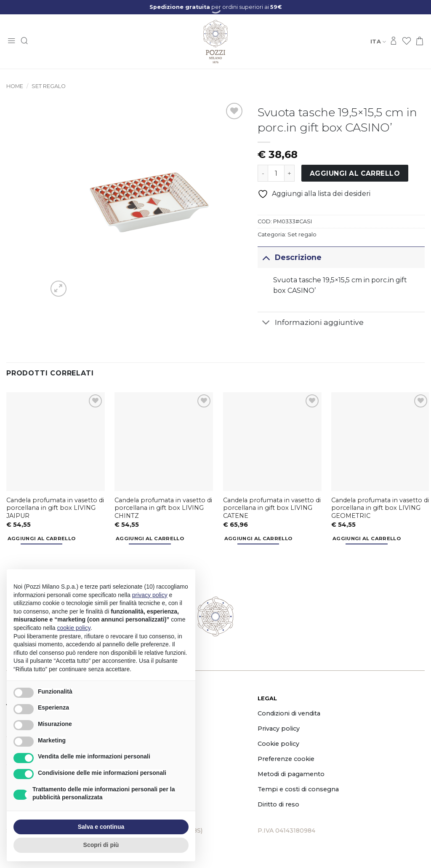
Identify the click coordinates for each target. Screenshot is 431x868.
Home (15, 86)
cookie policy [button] (74, 628)
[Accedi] (394, 42)
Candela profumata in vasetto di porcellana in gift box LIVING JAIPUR (55, 508)
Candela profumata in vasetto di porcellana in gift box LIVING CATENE (272, 508)
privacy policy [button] (150, 595)
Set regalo (49, 86)
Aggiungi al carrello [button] (42, 538)
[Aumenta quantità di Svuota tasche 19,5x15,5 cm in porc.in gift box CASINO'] (290, 173)
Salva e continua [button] (101, 827)
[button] (11, 42)
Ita (378, 42)
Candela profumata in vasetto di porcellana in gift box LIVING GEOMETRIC (380, 508)
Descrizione (289, 257)
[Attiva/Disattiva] (266, 257)
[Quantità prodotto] (276, 173)
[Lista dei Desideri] (407, 42)
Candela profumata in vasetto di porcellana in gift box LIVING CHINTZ (163, 508)
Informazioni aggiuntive (310, 323)
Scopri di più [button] (101, 845)
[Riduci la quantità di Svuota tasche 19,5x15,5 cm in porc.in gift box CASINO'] (263, 173)
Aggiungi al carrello (355, 173)
